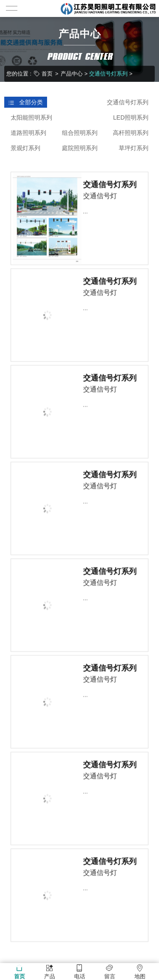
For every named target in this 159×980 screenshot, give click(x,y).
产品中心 (72, 73)
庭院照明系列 (80, 148)
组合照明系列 (80, 133)
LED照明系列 (131, 117)
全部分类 (26, 102)
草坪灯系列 (134, 148)
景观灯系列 (25, 148)
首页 (47, 73)
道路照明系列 (28, 133)
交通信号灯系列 (108, 73)
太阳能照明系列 (31, 117)
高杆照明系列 (131, 133)
